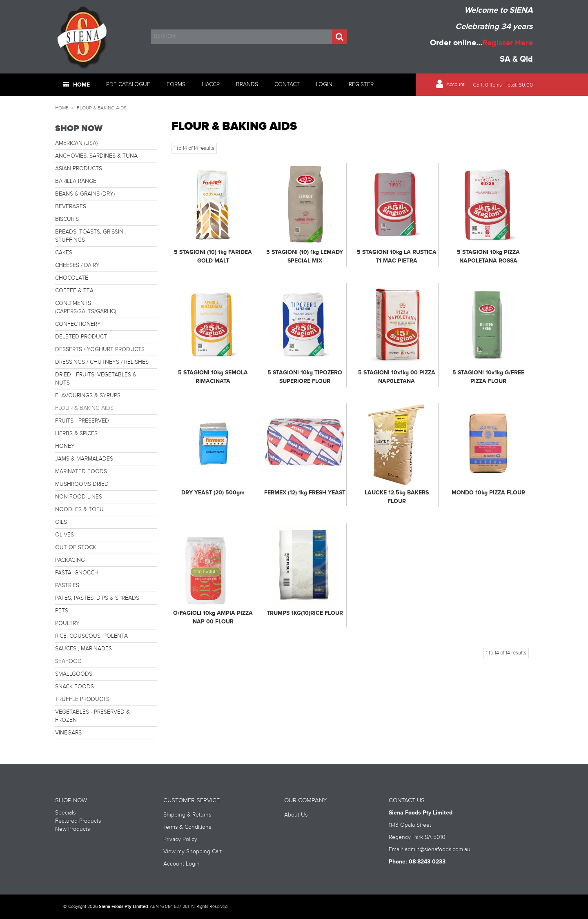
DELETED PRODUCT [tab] (81, 337)
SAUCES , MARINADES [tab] (84, 649)
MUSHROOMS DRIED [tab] (82, 484)
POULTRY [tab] (67, 623)
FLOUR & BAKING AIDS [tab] (84, 408)
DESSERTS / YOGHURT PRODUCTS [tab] (100, 349)
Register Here (508, 43)
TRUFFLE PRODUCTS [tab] (82, 699)
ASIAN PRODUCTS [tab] (79, 169)
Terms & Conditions (187, 827)
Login (324, 85)
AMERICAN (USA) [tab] (76, 143)
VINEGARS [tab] (68, 733)
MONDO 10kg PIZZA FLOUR (488, 493)
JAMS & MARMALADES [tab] (84, 459)
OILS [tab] (61, 522)
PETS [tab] (62, 611)
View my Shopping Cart (193, 852)
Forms (176, 85)
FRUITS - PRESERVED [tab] (82, 421)
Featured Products (78, 821)
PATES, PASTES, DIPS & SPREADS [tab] (97, 598)
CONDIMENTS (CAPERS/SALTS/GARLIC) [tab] (86, 307)
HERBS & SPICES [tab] (76, 434)
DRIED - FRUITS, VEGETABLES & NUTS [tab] (96, 379)
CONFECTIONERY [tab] (78, 324)
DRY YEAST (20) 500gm (213, 493)
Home (81, 85)
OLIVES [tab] (65, 535)
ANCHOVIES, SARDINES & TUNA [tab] (96, 156)
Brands (247, 85)
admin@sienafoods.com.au (438, 850)
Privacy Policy (180, 839)
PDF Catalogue (128, 85)
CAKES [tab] (64, 253)
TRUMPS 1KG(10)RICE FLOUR (305, 613)
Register (361, 85)
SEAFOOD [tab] (68, 661)
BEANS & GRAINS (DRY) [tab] (85, 194)
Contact (287, 85)
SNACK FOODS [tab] (75, 687)
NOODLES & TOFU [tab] (79, 510)
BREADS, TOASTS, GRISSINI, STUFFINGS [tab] (90, 236)
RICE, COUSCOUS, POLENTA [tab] (91, 636)
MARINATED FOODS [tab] (81, 472)
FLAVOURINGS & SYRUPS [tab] (88, 396)
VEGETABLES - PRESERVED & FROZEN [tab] (92, 716)
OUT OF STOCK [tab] (76, 547)
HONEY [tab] (65, 446)
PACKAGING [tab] (70, 560)
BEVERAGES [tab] (71, 207)
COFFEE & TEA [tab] (74, 291)
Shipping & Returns (187, 815)
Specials (65, 813)
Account (455, 85)
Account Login (182, 864)
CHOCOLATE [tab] (72, 278)
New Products (72, 829)
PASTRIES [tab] (67, 585)
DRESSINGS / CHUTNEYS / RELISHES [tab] (102, 362)
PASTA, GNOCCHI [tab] (77, 573)
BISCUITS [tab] (67, 219)
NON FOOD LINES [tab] (79, 497)
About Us (296, 815)
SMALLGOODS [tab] (74, 674)
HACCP (211, 85)
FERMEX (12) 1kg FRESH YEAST (305, 493)
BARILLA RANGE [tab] (76, 181)
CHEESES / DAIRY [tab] (77, 265)
